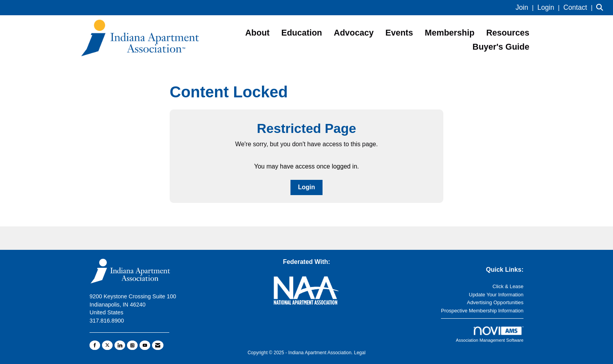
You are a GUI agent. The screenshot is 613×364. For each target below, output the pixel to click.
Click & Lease (508, 286)
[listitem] (526, 8)
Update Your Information (496, 295)
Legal (359, 353)
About (257, 33)
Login (306, 187)
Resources (508, 33)
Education (302, 33)
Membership (450, 33)
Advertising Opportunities (495, 302)
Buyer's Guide (501, 47)
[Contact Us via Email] (158, 345)
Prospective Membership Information (482, 311)
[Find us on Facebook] (95, 345)
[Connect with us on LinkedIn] (120, 345)
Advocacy (354, 33)
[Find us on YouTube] (145, 345)
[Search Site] (602, 8)
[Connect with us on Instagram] (132, 345)
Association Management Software (490, 334)
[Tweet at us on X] (107, 345)
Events (399, 33)
